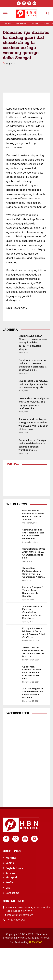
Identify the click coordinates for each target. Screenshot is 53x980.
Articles (10, 873)
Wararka (11, 858)
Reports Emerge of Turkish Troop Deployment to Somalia (32, 592)
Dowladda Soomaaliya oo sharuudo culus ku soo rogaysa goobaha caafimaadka (34, 403)
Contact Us (12, 893)
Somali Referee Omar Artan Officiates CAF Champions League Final (34, 553)
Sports (10, 863)
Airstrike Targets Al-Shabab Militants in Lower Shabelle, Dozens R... (33, 693)
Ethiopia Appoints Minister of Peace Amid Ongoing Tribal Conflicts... (33, 633)
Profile (10, 882)
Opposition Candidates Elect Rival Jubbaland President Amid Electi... (32, 673)
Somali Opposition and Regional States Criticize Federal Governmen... (33, 534)
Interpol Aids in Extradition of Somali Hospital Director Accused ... (34, 515)
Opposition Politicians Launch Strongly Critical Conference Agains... (33, 572)
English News (14, 868)
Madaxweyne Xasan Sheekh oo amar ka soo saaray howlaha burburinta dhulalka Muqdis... (33, 342)
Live (8, 888)
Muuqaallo (12, 877)
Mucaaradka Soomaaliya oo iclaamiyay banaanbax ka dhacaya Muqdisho (34, 384)
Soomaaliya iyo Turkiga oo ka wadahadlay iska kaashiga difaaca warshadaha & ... (32, 445)
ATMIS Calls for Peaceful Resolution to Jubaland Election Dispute (34, 652)
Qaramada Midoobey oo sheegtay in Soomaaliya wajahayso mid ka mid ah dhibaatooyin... (33, 424)
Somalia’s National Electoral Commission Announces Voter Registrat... (32, 612)
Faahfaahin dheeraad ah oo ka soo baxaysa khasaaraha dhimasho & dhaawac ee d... (33, 365)
